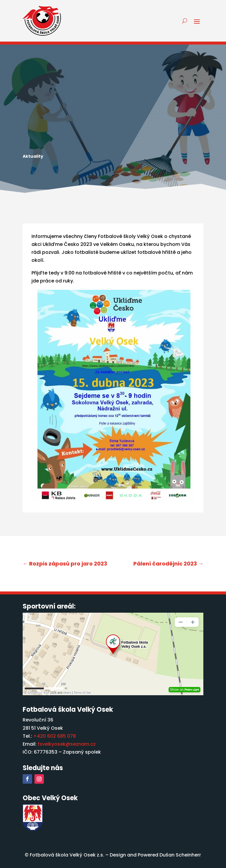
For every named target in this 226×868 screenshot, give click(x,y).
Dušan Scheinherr (180, 855)
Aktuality (33, 156)
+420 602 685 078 (55, 736)
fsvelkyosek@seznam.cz (67, 744)
